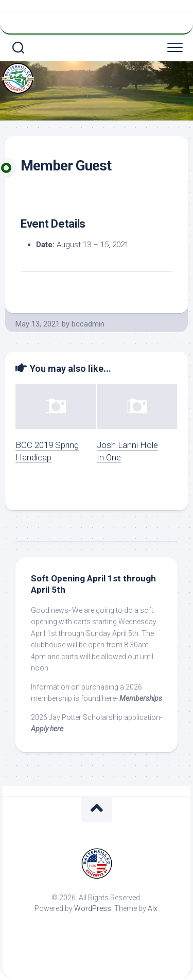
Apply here (47, 729)
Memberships (141, 698)
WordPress (93, 908)
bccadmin (88, 324)
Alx (153, 908)
